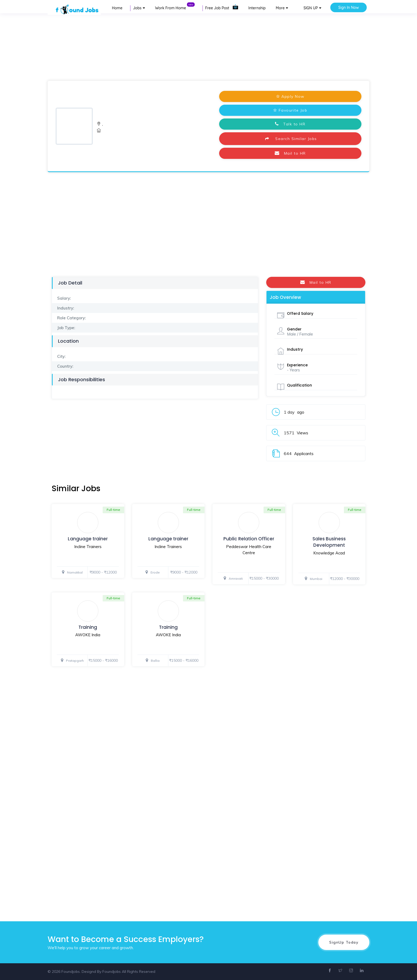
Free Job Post (222, 8)
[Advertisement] (160, 46)
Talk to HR (290, 124)
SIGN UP (311, 8)
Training (88, 627)
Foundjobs (112, 971)
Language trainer (88, 539)
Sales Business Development (329, 542)
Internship (257, 8)
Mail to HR (290, 153)
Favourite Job (290, 110)
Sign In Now (349, 7)
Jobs (137, 8)
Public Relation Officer (249, 539)
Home (117, 8)
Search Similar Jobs (290, 139)
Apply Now (290, 96)
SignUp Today (344, 942)
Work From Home (175, 8)
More (280, 8)
